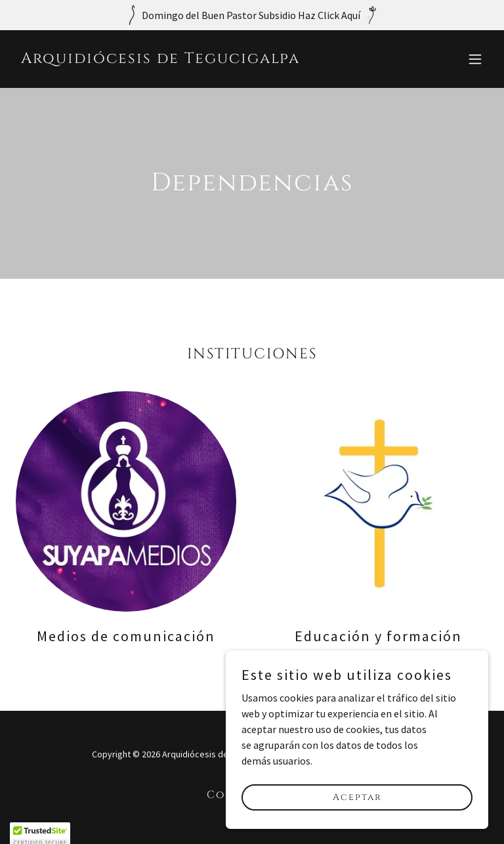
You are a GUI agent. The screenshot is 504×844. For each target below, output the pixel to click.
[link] (160, 59)
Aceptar (357, 797)
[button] (475, 59)
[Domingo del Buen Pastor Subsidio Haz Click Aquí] (252, 15)
